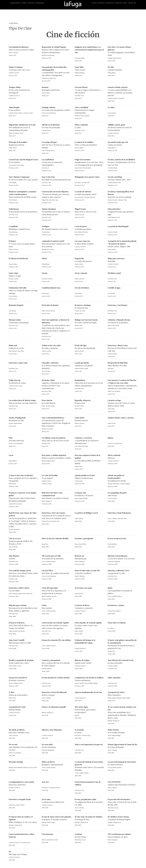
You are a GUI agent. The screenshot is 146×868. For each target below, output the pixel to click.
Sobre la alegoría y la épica (123, 837)
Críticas (131, 3)
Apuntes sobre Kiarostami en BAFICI (123, 785)
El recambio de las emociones (57, 559)
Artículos (101, 3)
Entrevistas (119, 3)
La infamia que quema (90, 229)
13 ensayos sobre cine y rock (24, 70)
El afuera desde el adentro (90, 244)
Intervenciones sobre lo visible (24, 643)
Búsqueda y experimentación (57, 765)
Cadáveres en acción (24, 348)
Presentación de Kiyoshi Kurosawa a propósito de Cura (123, 646)
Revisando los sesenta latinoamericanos (57, 180)
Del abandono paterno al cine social (57, 229)
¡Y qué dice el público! (90, 573)
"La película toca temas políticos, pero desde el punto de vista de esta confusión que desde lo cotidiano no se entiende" (57, 328)
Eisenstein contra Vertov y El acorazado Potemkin (90, 768)
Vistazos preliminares (90, 681)
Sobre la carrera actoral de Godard (24, 50)
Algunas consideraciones (90, 478)
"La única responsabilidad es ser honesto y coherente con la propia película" (123, 93)
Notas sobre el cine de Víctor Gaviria (57, 441)
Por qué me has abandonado (90, 348)
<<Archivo (13, 23)
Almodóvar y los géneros (90, 366)
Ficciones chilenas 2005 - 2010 (123, 180)
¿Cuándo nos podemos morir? (90, 195)
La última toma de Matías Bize (57, 802)
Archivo (24, 3)
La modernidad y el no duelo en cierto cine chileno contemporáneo (57, 73)
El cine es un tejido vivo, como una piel (24, 180)
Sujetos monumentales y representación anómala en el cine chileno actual (123, 386)
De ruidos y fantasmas (57, 348)
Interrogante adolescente (57, 90)
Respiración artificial (24, 145)
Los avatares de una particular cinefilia (57, 110)
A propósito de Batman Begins (123, 820)
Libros (125, 3)
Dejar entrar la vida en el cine (90, 212)
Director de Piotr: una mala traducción (24, 403)
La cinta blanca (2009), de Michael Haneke (90, 461)
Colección (31, 3)
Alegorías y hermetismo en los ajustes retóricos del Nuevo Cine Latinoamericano (57, 386)
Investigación (40, 3)
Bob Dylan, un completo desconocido (57, 573)
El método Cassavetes (24, 681)
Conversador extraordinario (24, 323)
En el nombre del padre (123, 733)
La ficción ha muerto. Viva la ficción (123, 559)
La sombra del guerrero (90, 261)
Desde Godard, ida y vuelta (24, 663)
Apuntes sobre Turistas (90, 663)
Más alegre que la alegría (24, 855)
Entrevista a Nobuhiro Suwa (24, 733)
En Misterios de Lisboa (24, 383)
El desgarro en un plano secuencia (57, 820)
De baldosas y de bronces (90, 496)
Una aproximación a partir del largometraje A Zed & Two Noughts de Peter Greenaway (57, 423)
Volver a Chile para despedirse (90, 145)
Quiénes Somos (16, 3)
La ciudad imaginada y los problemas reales (123, 53)
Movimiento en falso (24, 421)
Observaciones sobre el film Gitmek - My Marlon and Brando (24, 498)
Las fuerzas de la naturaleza (123, 323)
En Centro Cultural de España (90, 323)
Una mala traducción (24, 441)
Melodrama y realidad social (24, 229)
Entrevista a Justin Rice (24, 785)
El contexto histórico (123, 765)
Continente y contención (90, 608)
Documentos (110, 3)
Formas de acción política (24, 695)
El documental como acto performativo (24, 212)
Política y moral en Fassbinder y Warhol (57, 458)
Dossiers (95, 3)
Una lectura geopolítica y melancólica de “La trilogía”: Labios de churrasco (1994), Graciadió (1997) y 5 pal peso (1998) (24, 521)
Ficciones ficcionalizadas (57, 128)
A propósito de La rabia (123, 573)
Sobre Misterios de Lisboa (123, 366)
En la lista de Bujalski (123, 747)
